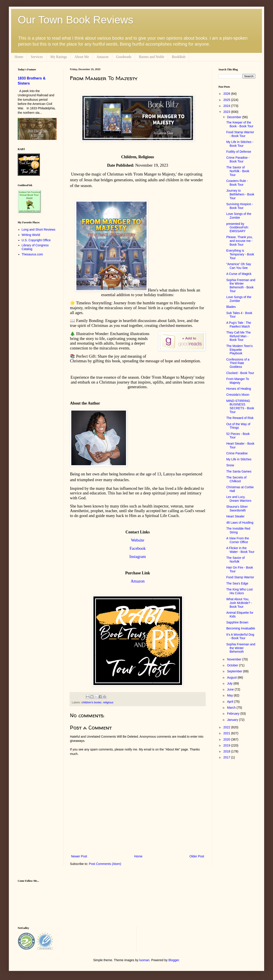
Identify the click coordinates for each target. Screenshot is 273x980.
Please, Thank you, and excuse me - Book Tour (240, 241)
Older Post (197, 856)
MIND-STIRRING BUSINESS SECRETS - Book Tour (240, 406)
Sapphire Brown (237, 622)
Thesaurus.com (32, 254)
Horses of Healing (239, 389)
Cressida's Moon (238, 395)
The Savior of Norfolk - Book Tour (238, 171)
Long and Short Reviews (39, 230)
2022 (227, 727)
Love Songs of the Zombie (239, 216)
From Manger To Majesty (238, 381)
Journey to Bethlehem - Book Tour (240, 194)
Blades (231, 307)
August (232, 677)
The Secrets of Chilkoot (236, 479)
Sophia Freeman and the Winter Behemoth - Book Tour (241, 286)
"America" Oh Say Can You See (239, 266)
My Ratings (59, 57)
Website (138, 540)
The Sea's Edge (237, 583)
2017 (227, 757)
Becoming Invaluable (241, 628)
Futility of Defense (239, 152)
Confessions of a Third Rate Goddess (238, 363)
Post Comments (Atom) (105, 864)
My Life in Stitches (239, 459)
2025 (227, 100)
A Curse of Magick (239, 274)
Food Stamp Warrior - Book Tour (240, 134)
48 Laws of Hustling (240, 523)
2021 (227, 733)
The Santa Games (239, 471)
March (232, 708)
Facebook (138, 548)
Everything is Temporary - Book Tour (240, 254)
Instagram (138, 557)
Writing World (31, 235)
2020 (227, 739)
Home (19, 57)
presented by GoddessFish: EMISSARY (237, 228)
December (234, 117)
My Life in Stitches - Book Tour (240, 144)
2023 (227, 112)
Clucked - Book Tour (240, 373)
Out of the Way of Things (238, 426)
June (231, 689)
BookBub (179, 57)
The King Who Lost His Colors (239, 591)
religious (108, 702)
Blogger (174, 960)
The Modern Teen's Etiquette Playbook (239, 350)
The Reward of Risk (240, 418)
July (230, 683)
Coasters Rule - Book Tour (237, 183)
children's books (91, 702)
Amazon (103, 57)
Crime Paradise (237, 453)
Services (37, 57)
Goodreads (124, 57)
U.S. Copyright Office (36, 240)
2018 (227, 751)
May (230, 695)
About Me (82, 57)
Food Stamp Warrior (240, 577)
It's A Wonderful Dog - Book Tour (240, 636)
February (234, 714)
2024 (227, 106)
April (230, 702)
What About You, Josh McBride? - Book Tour (239, 603)
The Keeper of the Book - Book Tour (240, 124)
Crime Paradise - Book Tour (238, 159)
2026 (227, 94)
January (233, 720)
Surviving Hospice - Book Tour (240, 206)
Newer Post (79, 856)
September (235, 671)
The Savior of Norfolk (235, 560)
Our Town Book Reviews (76, 20)
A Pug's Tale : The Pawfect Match (239, 325)
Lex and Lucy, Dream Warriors (239, 499)
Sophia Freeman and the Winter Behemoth (241, 648)
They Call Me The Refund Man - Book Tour (238, 336)
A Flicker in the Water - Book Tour (240, 550)
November (234, 659)
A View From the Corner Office (238, 540)
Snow (230, 465)
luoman (144, 960)
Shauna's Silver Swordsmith (237, 508)
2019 (227, 745)
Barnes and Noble (152, 57)
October (233, 665)
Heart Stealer (235, 516)
